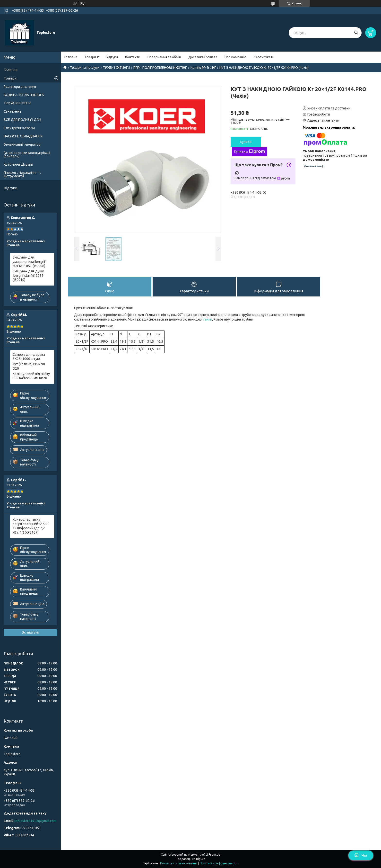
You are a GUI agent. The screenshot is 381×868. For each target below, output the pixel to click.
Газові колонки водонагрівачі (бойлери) (27, 154)
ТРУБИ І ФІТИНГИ (117, 68)
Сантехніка (12, 111)
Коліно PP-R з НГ (203, 68)
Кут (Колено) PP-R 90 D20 (29, 366)
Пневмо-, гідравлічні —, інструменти (22, 174)
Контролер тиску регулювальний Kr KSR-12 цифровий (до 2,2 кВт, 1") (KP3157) (31, 526)
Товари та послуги (85, 68)
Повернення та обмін (164, 57)
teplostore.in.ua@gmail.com (35, 821)
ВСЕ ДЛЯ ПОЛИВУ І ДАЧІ (22, 120)
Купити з (250, 152)
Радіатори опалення (20, 87)
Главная (11, 70)
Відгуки (112, 57)
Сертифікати (264, 57)
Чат (361, 855)
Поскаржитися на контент (179, 863)
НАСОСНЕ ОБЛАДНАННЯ (23, 136)
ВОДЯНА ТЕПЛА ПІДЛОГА (24, 95)
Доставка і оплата (203, 57)
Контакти (133, 57)
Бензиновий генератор (22, 144)
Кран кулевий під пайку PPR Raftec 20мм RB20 (31, 376)
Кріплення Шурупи (18, 164)
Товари (90, 57)
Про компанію (235, 57)
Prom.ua (214, 855)
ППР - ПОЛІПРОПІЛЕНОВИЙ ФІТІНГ (160, 68)
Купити (246, 142)
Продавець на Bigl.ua (190, 859)
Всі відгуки (30, 632)
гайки (208, 320)
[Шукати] (356, 33)
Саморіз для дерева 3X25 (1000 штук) (29, 357)
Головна (71, 57)
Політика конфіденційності (219, 863)
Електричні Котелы (19, 128)
